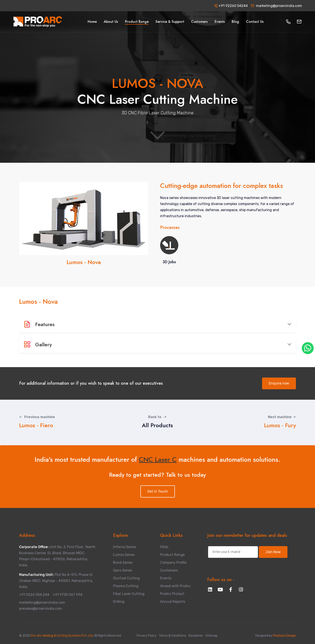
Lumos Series (124, 555)
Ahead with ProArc (176, 586)
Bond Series (123, 563)
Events (166, 578)
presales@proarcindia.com (40, 609)
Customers (169, 570)
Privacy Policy (147, 636)
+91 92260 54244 (231, 6)
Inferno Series (125, 547)
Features (39, 324)
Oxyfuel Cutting (126, 578)
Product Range (172, 555)
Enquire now (279, 383)
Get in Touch (158, 491)
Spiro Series (123, 570)
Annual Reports (173, 602)
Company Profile (173, 563)
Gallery (38, 344)
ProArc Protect (172, 594)
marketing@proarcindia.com (276, 6)
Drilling (119, 602)
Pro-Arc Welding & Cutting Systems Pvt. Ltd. (62, 636)
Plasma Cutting (126, 586)
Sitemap (212, 636)
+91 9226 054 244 (34, 595)
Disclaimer (196, 636)
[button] (288, 22)
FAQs (164, 547)
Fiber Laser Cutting (129, 594)
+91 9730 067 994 (68, 595)
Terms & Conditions (172, 636)
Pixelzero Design (284, 636)
